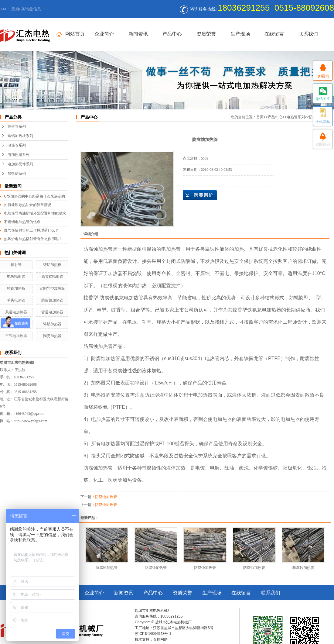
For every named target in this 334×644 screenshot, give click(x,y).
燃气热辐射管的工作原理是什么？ (31, 230)
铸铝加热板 (52, 265)
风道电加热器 (16, 312)
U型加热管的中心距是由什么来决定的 (34, 196)
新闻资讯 (138, 34)
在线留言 (274, 34)
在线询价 (200, 195)
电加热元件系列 (20, 164)
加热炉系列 (17, 174)
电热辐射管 (16, 277)
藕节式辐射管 (52, 277)
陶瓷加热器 (52, 336)
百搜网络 (160, 639)
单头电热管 (16, 300)
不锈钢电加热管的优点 (22, 222)
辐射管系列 (17, 126)
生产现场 (240, 34)
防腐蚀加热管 (52, 300)
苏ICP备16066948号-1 (153, 634)
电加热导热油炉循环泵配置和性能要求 (35, 213)
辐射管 (16, 265)
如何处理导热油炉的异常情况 (28, 205)
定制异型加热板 (52, 288)
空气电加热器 (16, 336)
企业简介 (104, 34)
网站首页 (70, 34)
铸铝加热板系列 (20, 136)
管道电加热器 (52, 312)
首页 (260, 117)
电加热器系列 (19, 155)
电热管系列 (17, 145)
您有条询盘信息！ (28, 9)
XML (4, 9)
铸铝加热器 (52, 324)
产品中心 (172, 34)
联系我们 (308, 34)
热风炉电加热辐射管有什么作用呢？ (33, 239)
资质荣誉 (206, 34)
